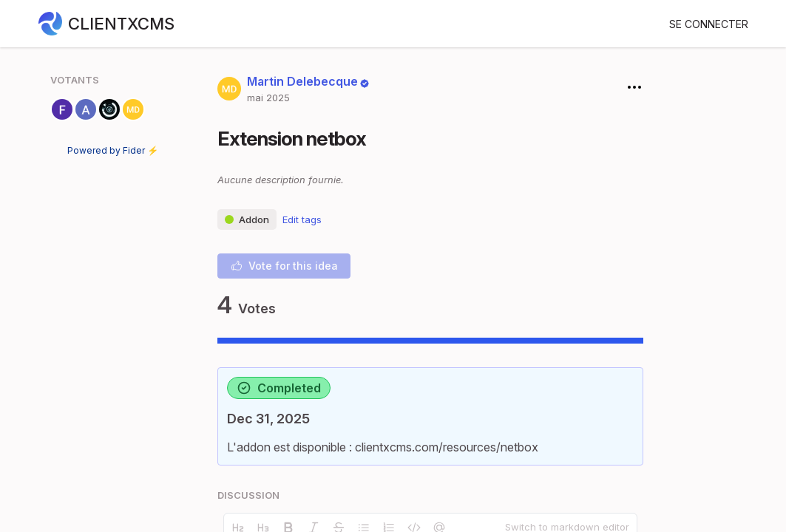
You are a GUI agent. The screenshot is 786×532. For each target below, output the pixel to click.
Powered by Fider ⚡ (113, 150)
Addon (247, 219)
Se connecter (709, 24)
